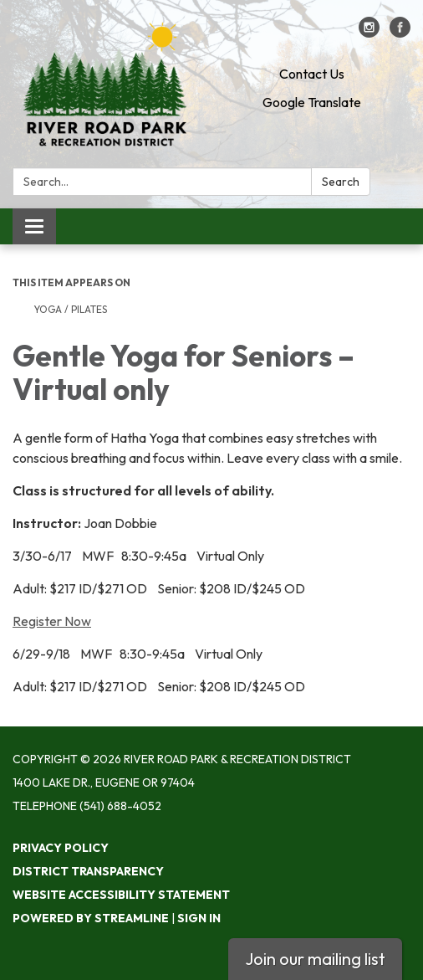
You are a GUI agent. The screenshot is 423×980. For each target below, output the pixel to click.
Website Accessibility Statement (121, 895)
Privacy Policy (61, 848)
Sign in (199, 918)
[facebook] (400, 33)
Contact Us (312, 74)
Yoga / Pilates (71, 309)
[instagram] (369, 33)
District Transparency (88, 871)
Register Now (52, 621)
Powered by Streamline (91, 918)
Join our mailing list (315, 959)
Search (341, 182)
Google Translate (312, 102)
